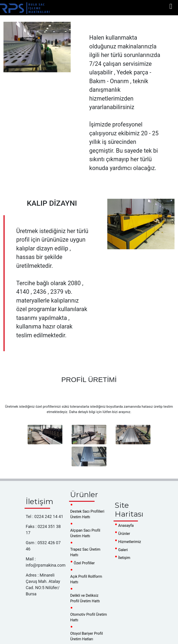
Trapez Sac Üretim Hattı (85, 552)
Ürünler (124, 534)
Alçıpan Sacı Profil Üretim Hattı (85, 533)
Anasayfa (126, 526)
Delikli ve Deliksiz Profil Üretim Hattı (85, 598)
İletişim (124, 558)
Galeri (123, 550)
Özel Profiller (84, 563)
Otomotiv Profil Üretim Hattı (89, 617)
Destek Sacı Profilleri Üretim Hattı (87, 514)
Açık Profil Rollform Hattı (86, 579)
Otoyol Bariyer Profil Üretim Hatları (87, 636)
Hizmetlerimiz (130, 542)
